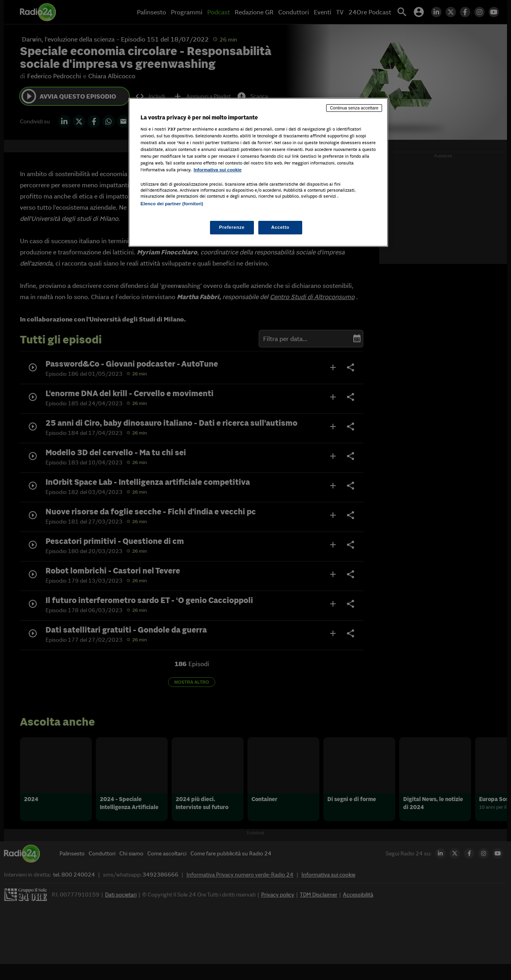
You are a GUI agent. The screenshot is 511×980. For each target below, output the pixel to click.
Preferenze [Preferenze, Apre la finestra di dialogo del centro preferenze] (232, 227)
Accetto (280, 227)
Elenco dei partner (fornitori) (172, 204)
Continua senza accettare (354, 108)
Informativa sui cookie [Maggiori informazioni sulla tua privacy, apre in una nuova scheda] (218, 170)
